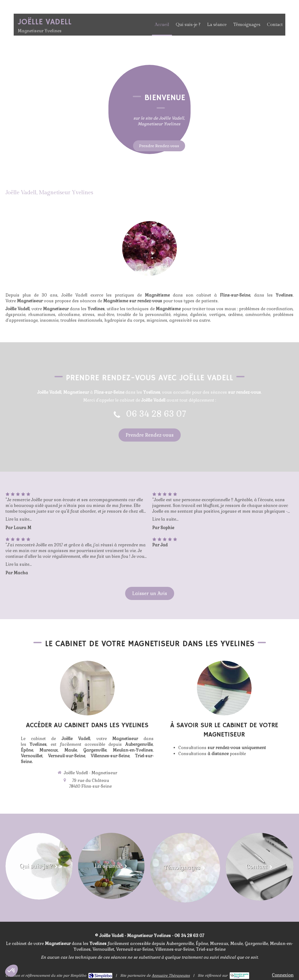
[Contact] (260, 867)
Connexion (283, 975)
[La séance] (111, 866)
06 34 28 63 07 (156, 414)
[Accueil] (150, 173)
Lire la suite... (19, 519)
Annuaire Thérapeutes (171, 975)
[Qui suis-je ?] (39, 866)
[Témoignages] (185, 868)
